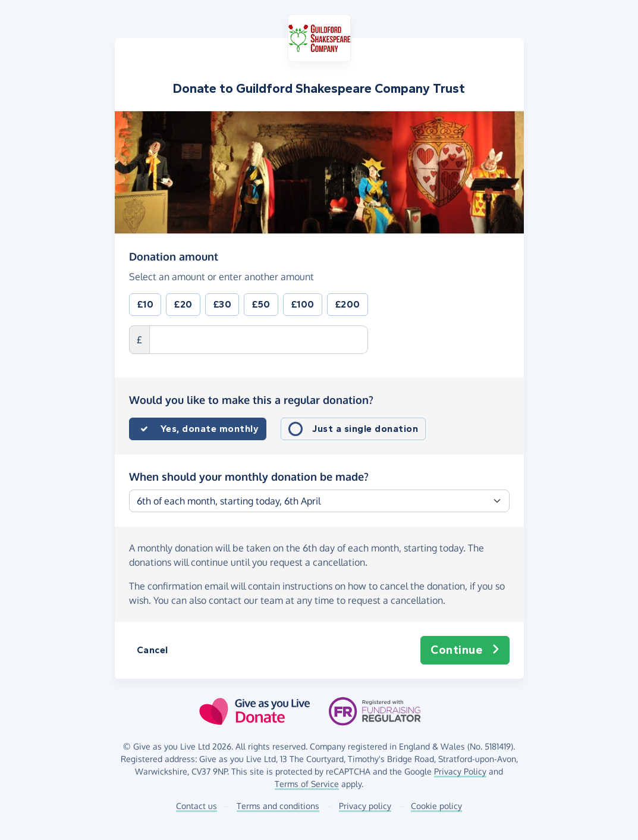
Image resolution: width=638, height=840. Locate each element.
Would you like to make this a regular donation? (251, 400)
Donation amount (174, 256)
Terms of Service (307, 784)
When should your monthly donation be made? (249, 477)
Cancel (153, 650)
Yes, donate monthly (210, 429)
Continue (465, 650)
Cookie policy (436, 806)
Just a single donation (365, 429)
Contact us (197, 806)
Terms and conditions (278, 806)
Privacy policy (365, 806)
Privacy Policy (460, 771)
